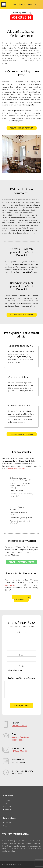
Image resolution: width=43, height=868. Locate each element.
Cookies (8, 823)
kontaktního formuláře (17, 469)
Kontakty (8, 810)
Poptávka (8, 807)
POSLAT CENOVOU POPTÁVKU (22, 128)
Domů (7, 800)
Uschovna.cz (10, 585)
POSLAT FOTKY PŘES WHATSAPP (21, 562)
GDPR (7, 826)
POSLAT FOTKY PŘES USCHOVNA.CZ (23, 598)
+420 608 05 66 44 (19, 726)
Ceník (7, 803)
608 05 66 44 (21, 17)
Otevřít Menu (4, 5)
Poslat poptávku (21, 706)
